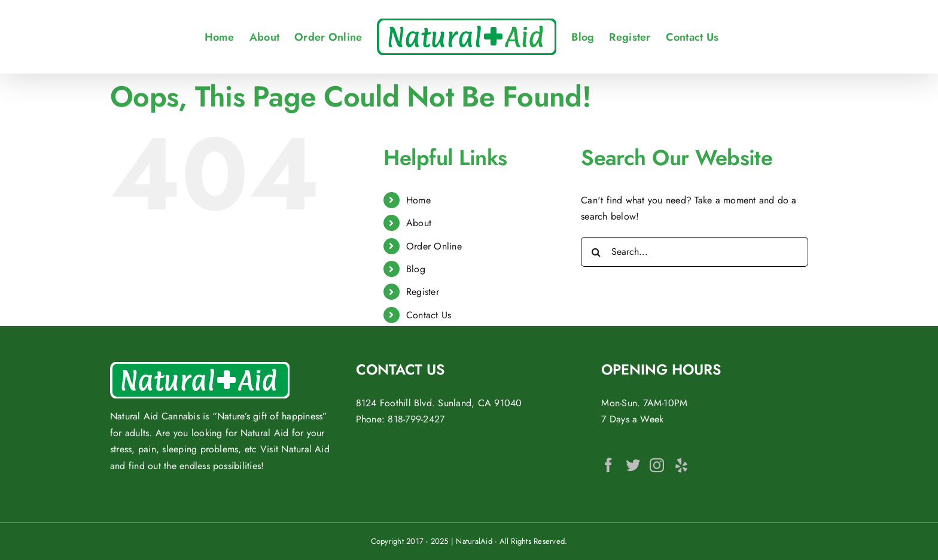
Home (418, 200)
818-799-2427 (416, 419)
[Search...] (695, 252)
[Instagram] (657, 465)
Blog (416, 269)
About (419, 223)
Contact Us (429, 315)
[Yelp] (681, 465)
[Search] (596, 252)
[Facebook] (608, 465)
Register (423, 292)
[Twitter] (633, 465)
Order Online (434, 246)
